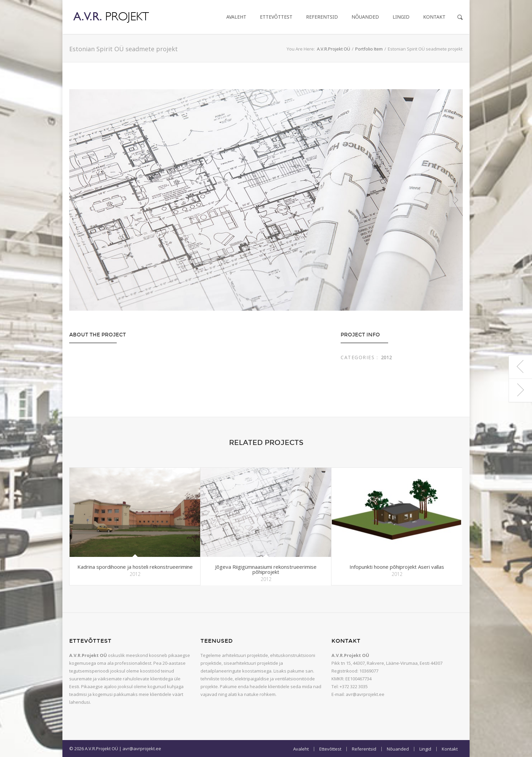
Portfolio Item (369, 49)
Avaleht (236, 17)
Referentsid (322, 17)
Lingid (401, 17)
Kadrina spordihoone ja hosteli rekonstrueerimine (135, 567)
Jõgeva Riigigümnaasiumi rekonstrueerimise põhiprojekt (266, 569)
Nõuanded (365, 17)
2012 (386, 357)
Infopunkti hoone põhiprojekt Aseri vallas (397, 567)
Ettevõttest (276, 17)
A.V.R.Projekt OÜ (334, 49)
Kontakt (434, 17)
